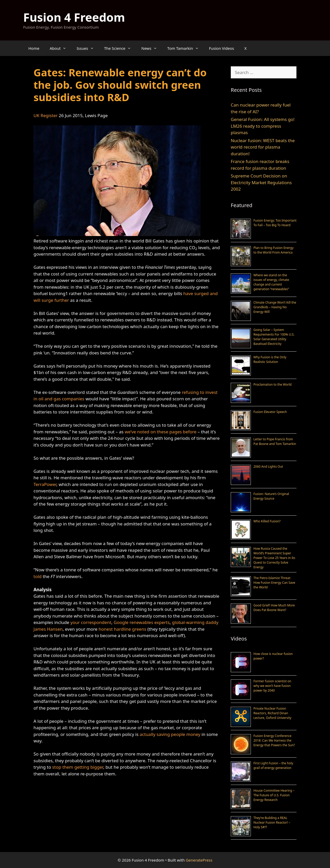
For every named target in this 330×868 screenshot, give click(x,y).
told (38, 576)
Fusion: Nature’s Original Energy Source (271, 496)
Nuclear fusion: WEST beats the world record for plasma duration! (263, 147)
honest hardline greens (122, 629)
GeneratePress (199, 860)
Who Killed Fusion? (267, 521)
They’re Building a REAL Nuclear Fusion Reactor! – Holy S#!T (272, 822)
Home (34, 48)
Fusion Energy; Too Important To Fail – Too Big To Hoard (275, 223)
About (61, 48)
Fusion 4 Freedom (74, 17)
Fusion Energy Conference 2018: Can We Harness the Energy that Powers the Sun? (274, 740)
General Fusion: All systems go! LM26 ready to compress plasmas (263, 126)
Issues (88, 48)
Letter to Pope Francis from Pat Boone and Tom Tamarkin (275, 441)
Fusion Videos (222, 48)
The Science (120, 48)
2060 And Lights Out (268, 467)
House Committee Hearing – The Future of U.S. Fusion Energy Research (274, 795)
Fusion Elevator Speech (270, 412)
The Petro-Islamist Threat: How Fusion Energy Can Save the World (274, 583)
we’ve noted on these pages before (161, 432)
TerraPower (45, 484)
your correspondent (91, 622)
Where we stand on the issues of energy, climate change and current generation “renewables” (271, 282)
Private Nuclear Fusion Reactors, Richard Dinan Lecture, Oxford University (272, 713)
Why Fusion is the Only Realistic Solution (270, 359)
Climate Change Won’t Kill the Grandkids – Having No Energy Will (275, 307)
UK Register (46, 115)
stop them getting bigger (78, 767)
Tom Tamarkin (186, 48)
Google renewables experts (142, 622)
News (152, 48)
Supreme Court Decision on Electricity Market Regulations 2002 (261, 182)
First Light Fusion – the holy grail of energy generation (273, 765)
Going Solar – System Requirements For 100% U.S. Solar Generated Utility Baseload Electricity (274, 337)
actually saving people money (170, 734)
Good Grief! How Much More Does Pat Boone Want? (274, 608)
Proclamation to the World (273, 384)
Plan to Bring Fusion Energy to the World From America (274, 250)
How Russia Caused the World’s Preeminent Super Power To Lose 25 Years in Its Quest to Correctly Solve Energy (274, 558)
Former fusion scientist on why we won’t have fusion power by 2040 (272, 686)
